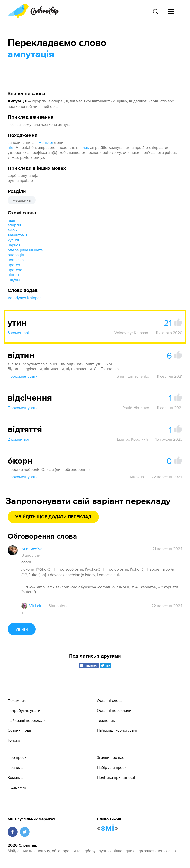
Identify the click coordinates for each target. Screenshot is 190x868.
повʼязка (16, 260)
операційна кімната (25, 250)
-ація (12, 220)
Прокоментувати (23, 376)
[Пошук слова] (155, 12)
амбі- (12, 230)
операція (16, 255)
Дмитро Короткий (132, 439)
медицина (22, 200)
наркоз (14, 245)
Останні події (19, 730)
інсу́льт (14, 280)
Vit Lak (35, 606)
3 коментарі (18, 333)
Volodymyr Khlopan (25, 298)
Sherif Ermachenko (133, 376)
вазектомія (18, 235)
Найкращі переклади (27, 720)
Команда (15, 777)
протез (14, 265)
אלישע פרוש (32, 549)
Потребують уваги (24, 710)
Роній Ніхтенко (136, 408)
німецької (44, 142)
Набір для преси (112, 767)
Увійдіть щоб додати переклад (53, 517)
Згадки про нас (111, 757)
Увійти (22, 629)
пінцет (13, 275)
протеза (15, 270)
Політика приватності (116, 777)
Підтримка (17, 787)
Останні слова (110, 700)
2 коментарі (18, 439)
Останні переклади (114, 710)
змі (107, 828)
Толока (14, 740)
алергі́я (14, 225)
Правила (15, 767)
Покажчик (17, 700)
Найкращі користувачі (117, 730)
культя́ (13, 240)
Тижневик (106, 720)
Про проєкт (18, 757)
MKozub (137, 477)
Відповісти (31, 555)
